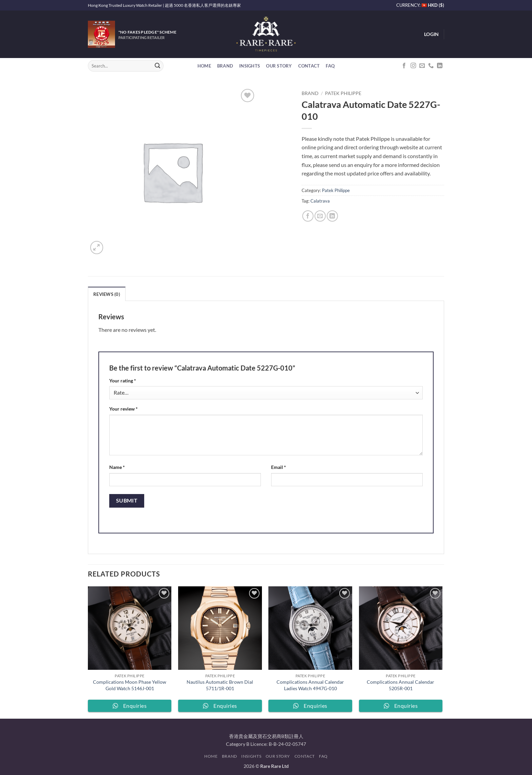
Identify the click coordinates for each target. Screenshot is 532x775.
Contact (309, 66)
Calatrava (320, 201)
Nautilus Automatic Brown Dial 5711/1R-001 (220, 685)
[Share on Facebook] (308, 216)
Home (204, 66)
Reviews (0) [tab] (107, 294)
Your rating (123, 381)
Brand (225, 66)
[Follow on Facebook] (404, 66)
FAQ (330, 66)
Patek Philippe (343, 93)
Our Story (279, 66)
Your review (123, 409)
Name (117, 467)
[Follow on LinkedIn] (440, 66)
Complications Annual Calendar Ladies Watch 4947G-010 (310, 685)
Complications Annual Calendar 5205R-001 (401, 685)
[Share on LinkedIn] (332, 216)
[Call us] (431, 66)
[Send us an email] (422, 66)
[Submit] (157, 66)
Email (279, 467)
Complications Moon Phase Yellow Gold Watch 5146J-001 (130, 685)
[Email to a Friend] (320, 216)
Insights (250, 66)
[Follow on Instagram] (413, 66)
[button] (431, 34)
